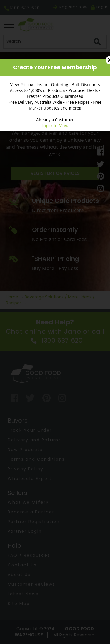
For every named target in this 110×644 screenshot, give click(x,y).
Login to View (55, 126)
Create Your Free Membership (55, 67)
